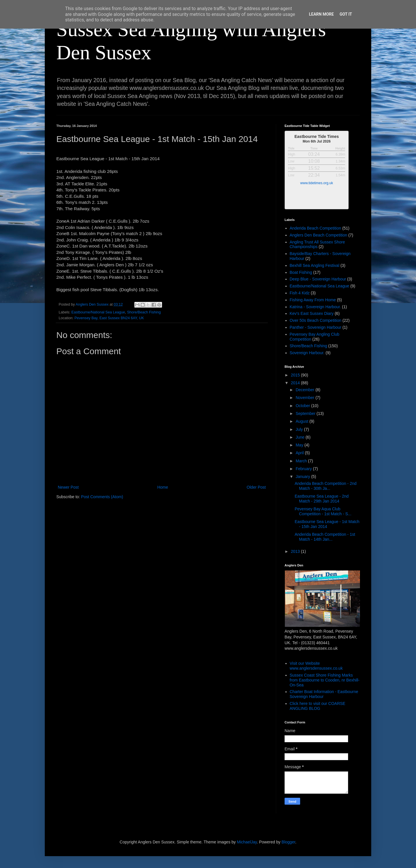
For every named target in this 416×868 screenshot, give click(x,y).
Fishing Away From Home (313, 300)
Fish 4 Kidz (300, 293)
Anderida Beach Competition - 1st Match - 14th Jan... (325, 537)
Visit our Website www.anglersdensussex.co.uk (316, 666)
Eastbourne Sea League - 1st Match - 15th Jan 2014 (327, 524)
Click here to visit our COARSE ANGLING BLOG (318, 706)
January (303, 477)
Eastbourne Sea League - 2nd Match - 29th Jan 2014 (322, 499)
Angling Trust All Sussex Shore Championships (317, 244)
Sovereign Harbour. (307, 353)
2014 (296, 383)
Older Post (256, 487)
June (300, 437)
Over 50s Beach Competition (316, 320)
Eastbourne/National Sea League (98, 312)
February (304, 469)
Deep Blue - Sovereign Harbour (318, 279)
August (302, 421)
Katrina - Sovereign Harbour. (315, 307)
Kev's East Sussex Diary (312, 313)
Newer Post (68, 487)
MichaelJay (247, 842)
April (300, 453)
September (306, 413)
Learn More (321, 14)
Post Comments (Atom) (102, 497)
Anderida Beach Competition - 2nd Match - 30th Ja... (326, 486)
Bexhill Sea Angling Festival (315, 265)
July (300, 429)
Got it (346, 14)
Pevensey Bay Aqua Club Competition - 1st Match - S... (323, 511)
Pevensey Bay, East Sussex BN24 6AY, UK (109, 318)
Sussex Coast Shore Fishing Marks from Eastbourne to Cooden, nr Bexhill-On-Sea (325, 680)
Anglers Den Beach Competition (318, 235)
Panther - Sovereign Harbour (316, 327)
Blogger (288, 842)
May (300, 445)
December (305, 390)
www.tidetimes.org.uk (316, 183)
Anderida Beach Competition (315, 228)
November (305, 398)
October (303, 406)
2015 (296, 375)
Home (162, 487)
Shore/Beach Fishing (144, 312)
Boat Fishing (301, 272)
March (302, 461)
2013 (296, 551)
